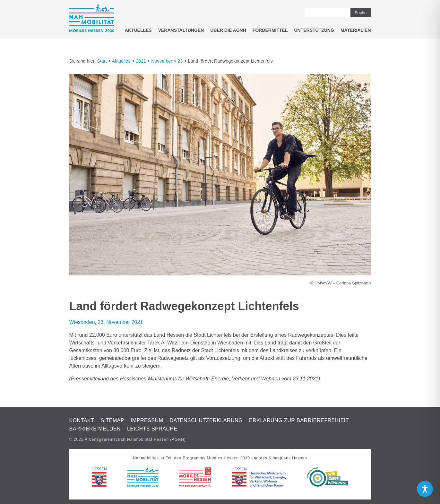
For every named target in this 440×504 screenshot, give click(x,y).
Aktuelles (138, 30)
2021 (141, 61)
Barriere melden (95, 429)
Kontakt (82, 420)
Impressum (147, 420)
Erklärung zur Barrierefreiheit (299, 420)
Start (102, 61)
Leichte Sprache (152, 429)
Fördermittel (270, 30)
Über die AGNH (228, 30)
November (162, 61)
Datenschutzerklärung (206, 420)
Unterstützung (314, 30)
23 (180, 61)
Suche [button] (361, 13)
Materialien (356, 30)
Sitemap (112, 420)
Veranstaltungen (181, 30)
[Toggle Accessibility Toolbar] (425, 489)
